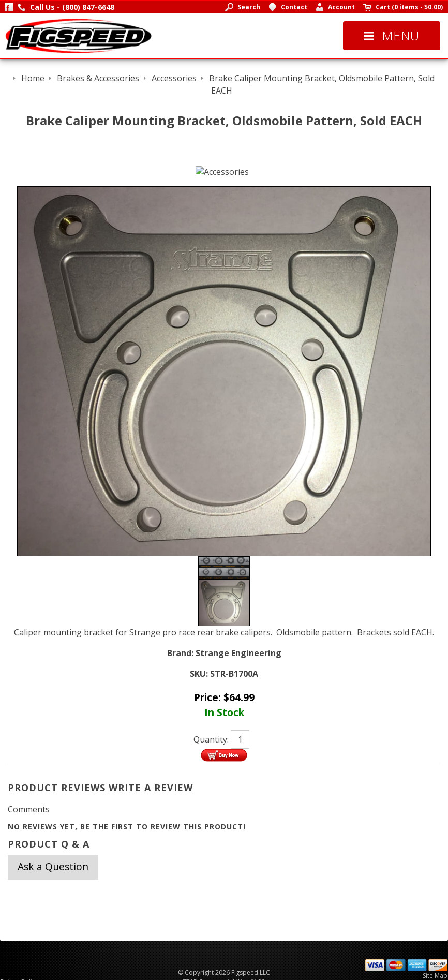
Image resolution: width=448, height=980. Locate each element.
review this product (197, 827)
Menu (392, 35)
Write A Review (151, 788)
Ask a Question (53, 866)
